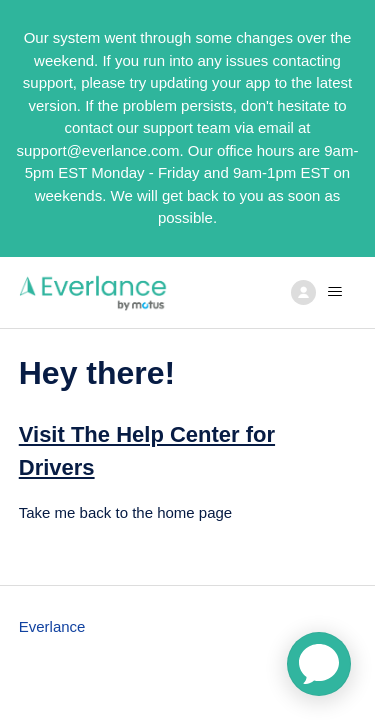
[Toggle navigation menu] (320, 292)
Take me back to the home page (125, 512)
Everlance (52, 626)
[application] (319, 664)
